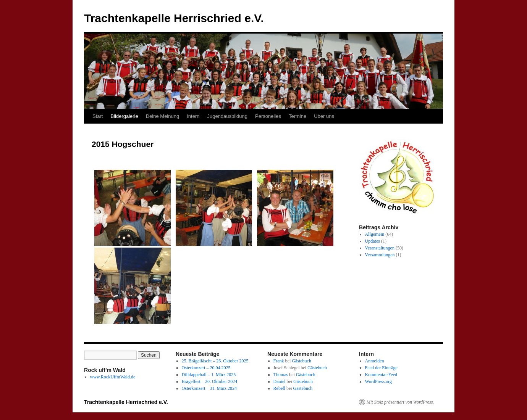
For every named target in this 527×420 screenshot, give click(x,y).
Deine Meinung (162, 116)
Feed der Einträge (381, 368)
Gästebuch (301, 361)
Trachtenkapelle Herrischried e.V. (174, 18)
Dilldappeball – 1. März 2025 (209, 375)
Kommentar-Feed (381, 375)
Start (98, 116)
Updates (373, 241)
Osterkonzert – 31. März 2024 (209, 388)
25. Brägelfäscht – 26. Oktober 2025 (215, 361)
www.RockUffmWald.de (113, 377)
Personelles (268, 116)
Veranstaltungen (380, 248)
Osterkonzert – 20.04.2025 (206, 368)
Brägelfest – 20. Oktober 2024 (210, 381)
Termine (297, 116)
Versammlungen (380, 255)
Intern (193, 116)
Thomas (281, 375)
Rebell (279, 388)
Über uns (324, 116)
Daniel (280, 381)
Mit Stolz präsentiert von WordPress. (400, 402)
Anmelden (375, 361)
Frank (279, 361)
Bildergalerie (124, 116)
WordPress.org (378, 381)
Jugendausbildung (227, 116)
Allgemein (375, 234)
